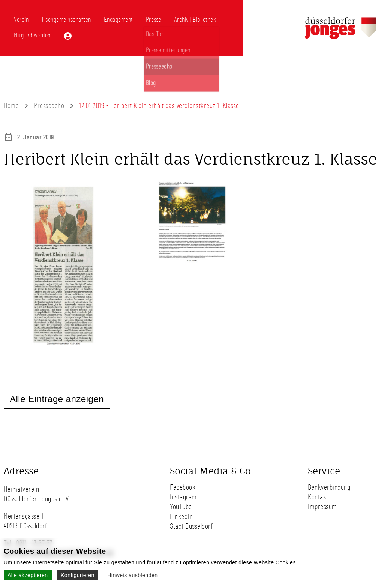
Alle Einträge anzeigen (57, 399)
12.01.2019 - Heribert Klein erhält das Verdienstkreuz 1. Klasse (159, 106)
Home (11, 106)
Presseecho (49, 106)
